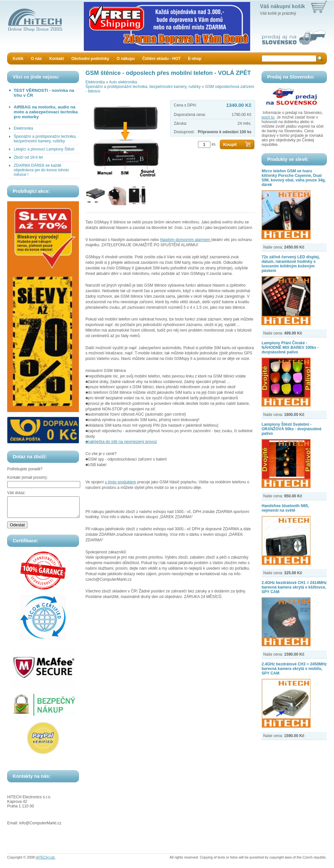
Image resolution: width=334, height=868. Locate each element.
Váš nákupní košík (282, 6)
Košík (18, 59)
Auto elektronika (123, 82)
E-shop (195, 59)
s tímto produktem (120, 482)
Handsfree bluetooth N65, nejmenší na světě (285, 508)
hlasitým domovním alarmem (186, 240)
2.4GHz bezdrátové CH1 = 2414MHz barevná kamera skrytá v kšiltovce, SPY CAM (294, 587)
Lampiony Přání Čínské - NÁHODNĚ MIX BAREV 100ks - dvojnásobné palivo (290, 348)
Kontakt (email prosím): (27, 477)
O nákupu (126, 59)
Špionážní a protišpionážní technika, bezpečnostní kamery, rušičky (45, 139)
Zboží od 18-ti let (28, 157)
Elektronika (23, 128)
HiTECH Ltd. (46, 861)
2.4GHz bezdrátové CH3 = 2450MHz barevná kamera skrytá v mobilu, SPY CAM (294, 669)
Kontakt (57, 59)
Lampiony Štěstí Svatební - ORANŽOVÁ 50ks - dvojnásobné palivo (291, 429)
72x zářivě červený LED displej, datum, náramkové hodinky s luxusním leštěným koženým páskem (291, 264)
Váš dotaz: (16, 493)
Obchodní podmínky (90, 59)
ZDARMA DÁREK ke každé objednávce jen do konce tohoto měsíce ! (41, 170)
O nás (36, 59)
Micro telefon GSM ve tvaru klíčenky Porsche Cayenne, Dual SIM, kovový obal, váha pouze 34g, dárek (294, 178)
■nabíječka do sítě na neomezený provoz (121, 442)
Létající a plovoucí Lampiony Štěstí (44, 149)
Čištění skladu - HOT (161, 59)
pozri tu (268, 117)
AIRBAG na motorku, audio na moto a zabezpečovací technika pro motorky (46, 112)
